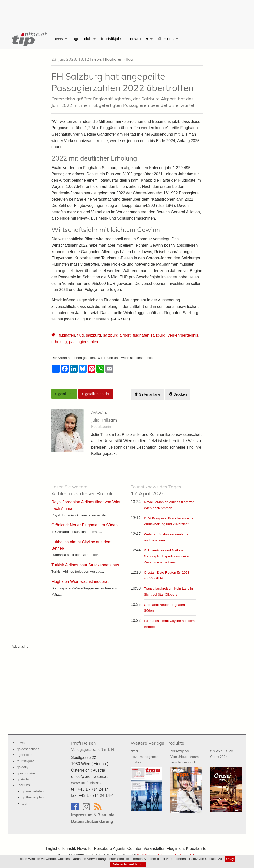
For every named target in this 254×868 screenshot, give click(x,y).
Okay (230, 859)
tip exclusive (222, 753)
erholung (59, 342)
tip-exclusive (26, 773)
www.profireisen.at (87, 783)
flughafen (114, 59)
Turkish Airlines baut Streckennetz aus (85, 565)
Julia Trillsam (104, 420)
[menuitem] (29, 39)
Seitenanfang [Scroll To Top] (147, 394)
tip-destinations (28, 749)
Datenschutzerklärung (128, 864)
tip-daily (22, 767)
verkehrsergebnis (182, 335)
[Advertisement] (127, 11)
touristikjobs (112, 39)
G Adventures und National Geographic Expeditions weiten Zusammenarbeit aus (167, 556)
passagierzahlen (83, 342)
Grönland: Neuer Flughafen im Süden (84, 525)
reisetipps (185, 756)
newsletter (139, 39)
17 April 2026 (156, 490)
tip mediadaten (33, 791)
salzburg (93, 335)
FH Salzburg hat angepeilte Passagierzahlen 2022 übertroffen (122, 82)
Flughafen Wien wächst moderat (80, 581)
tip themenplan (33, 797)
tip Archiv (23, 779)
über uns (166, 39)
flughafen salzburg (149, 335)
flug (129, 59)
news (58, 39)
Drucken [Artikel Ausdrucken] (178, 394)
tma (145, 756)
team (25, 803)
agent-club (82, 39)
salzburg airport (117, 335)
